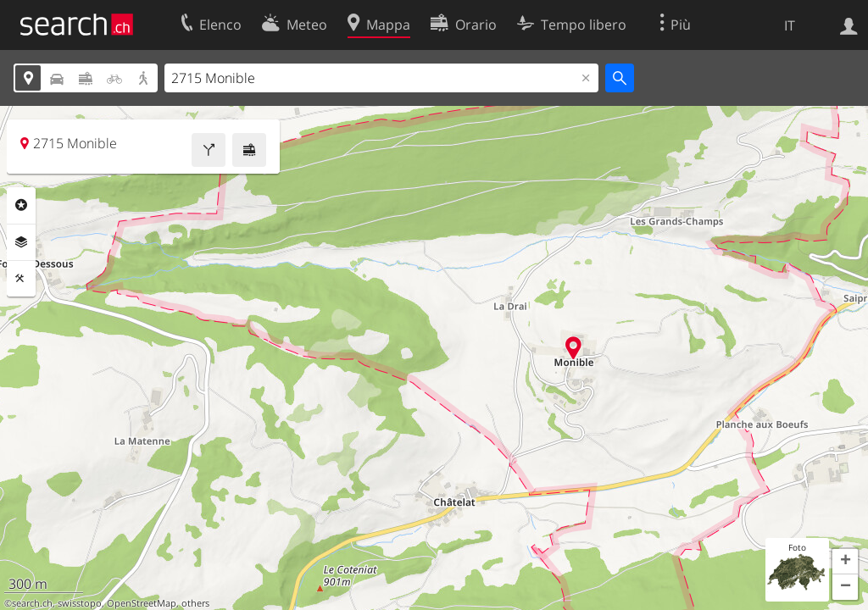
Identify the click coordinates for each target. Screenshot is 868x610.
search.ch (32, 603)
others (195, 603)
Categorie (21, 205)
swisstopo (80, 603)
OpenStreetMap (142, 603)
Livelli (21, 242)
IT (790, 25)
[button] (845, 562)
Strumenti (21, 279)
